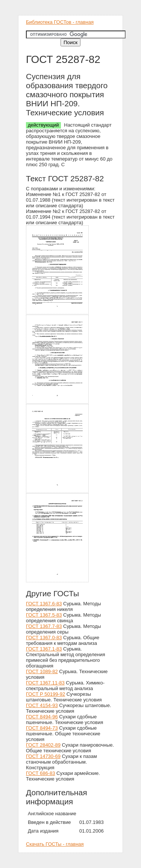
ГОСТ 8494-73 (42, 728)
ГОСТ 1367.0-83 (44, 638)
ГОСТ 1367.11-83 (45, 683)
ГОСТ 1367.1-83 (44, 649)
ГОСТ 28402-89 (43, 745)
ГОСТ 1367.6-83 (44, 604)
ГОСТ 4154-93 (42, 705)
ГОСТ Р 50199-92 (45, 694)
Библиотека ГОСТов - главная (60, 22)
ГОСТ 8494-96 (42, 717)
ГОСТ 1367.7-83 (44, 626)
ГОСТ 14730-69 (43, 756)
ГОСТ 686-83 (40, 773)
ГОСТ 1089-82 (42, 671)
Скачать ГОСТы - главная (55, 844)
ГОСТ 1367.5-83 (44, 615)
